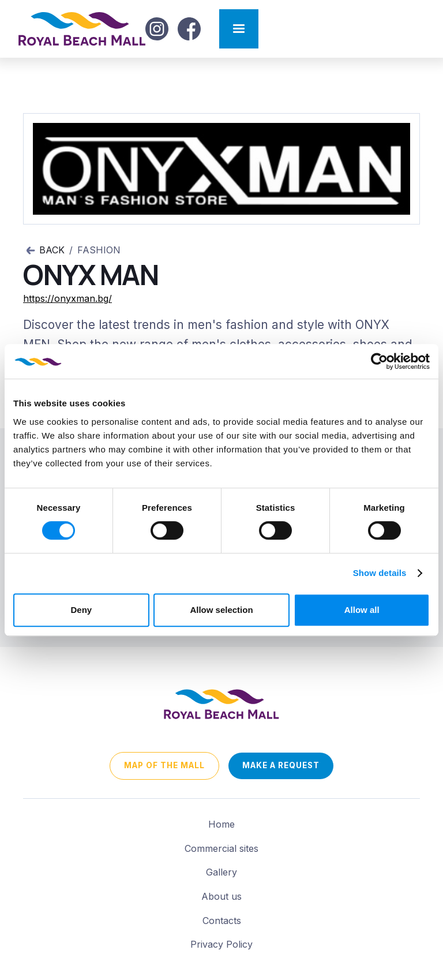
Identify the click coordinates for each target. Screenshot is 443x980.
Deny (81, 610)
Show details (380, 573)
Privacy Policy (221, 944)
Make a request (281, 765)
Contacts (222, 921)
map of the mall (164, 765)
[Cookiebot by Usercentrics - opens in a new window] (379, 361)
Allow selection (221, 610)
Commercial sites (221, 848)
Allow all (362, 610)
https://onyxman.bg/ (67, 298)
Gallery (221, 872)
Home (221, 824)
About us (221, 896)
